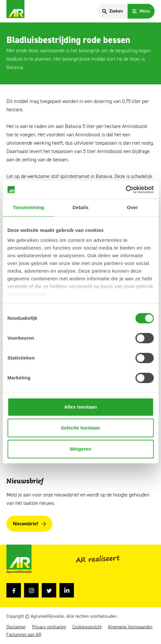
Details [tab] (81, 207)
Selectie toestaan (80, 428)
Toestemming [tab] (29, 207)
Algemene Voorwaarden (130, 627)
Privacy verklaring (49, 627)
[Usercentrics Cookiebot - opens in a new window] (125, 190)
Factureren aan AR (24, 635)
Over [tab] (133, 207)
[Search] (112, 11)
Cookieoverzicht (87, 627)
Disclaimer (16, 627)
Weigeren (80, 449)
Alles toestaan (81, 407)
